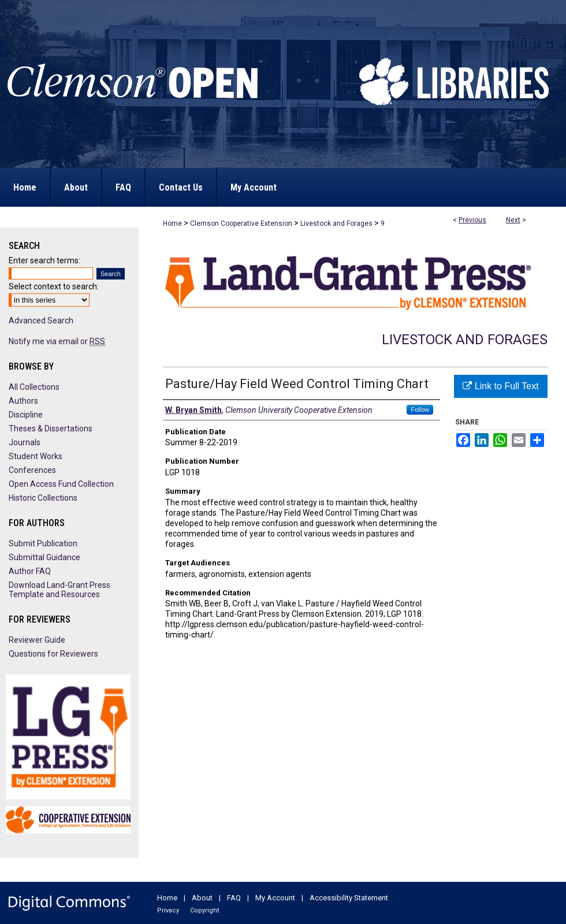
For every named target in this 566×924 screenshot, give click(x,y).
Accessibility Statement (349, 898)
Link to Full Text (500, 386)
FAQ (234, 898)
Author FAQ (30, 571)
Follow (420, 409)
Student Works (36, 456)
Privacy (168, 910)
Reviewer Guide (37, 640)
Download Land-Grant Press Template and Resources (59, 590)
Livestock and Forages (336, 223)
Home (172, 223)
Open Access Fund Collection (61, 484)
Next (513, 220)
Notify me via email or (57, 341)
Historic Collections (43, 498)
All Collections (34, 387)
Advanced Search (41, 321)
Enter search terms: (44, 260)
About (202, 898)
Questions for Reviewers (53, 654)
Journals (25, 442)
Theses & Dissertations (51, 429)
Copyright (204, 910)
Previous (472, 220)
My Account (275, 898)
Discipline (26, 415)
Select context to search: (54, 286)
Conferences (32, 470)
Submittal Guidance (44, 557)
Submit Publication (43, 543)
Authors (23, 401)
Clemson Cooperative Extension (241, 223)
